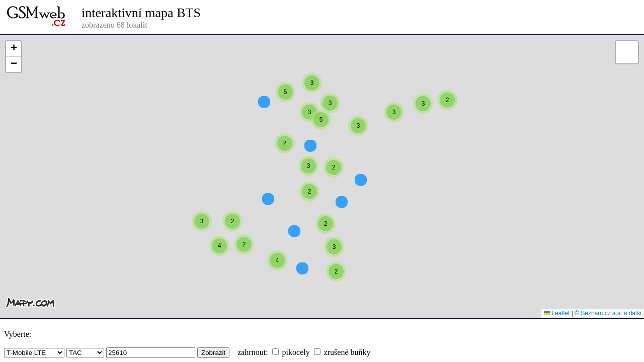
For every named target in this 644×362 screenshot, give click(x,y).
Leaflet (557, 313)
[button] (447, 118)
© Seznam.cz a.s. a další (608, 313)
